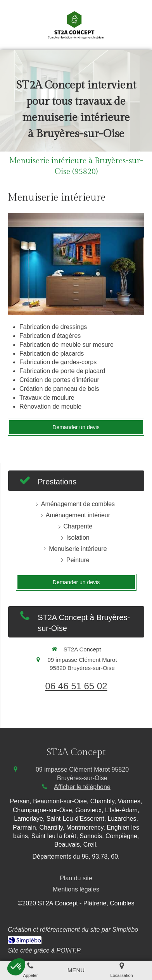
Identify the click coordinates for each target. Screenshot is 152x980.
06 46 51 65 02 (76, 686)
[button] (16, 967)
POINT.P (68, 950)
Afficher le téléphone (82, 787)
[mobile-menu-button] (76, 970)
